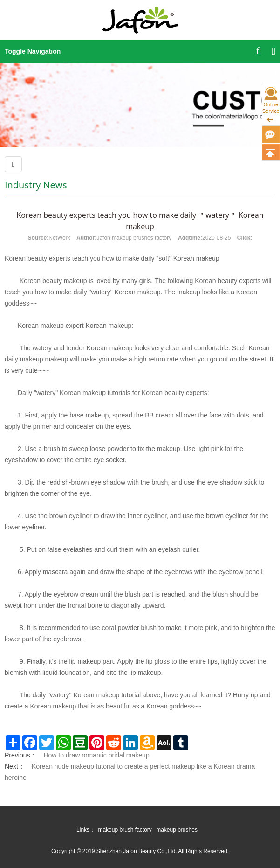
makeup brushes (177, 830)
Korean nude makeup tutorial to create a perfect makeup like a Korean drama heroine (130, 772)
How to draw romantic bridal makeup (96, 755)
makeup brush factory (125, 830)
